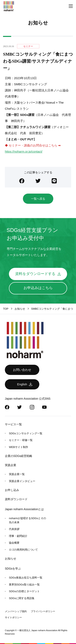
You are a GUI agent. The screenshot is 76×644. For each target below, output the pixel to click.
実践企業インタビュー (22, 481)
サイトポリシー (13, 617)
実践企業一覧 (17, 474)
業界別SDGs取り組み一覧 (24, 585)
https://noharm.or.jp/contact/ (24, 151)
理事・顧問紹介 (18, 536)
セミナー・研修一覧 (21, 440)
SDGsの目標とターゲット (24, 591)
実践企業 (11, 465)
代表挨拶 (14, 529)
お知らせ (11, 559)
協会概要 (14, 543)
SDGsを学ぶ (13, 569)
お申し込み (12, 490)
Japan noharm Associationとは (24, 509)
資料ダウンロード (16, 499)
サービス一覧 (13, 424)
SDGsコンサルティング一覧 (26, 433)
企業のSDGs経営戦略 (19, 456)
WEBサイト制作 (19, 447)
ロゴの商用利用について (23, 550)
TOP (6, 309)
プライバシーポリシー (43, 611)
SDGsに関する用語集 (22, 598)
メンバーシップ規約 (16, 611)
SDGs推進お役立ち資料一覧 (26, 578)
